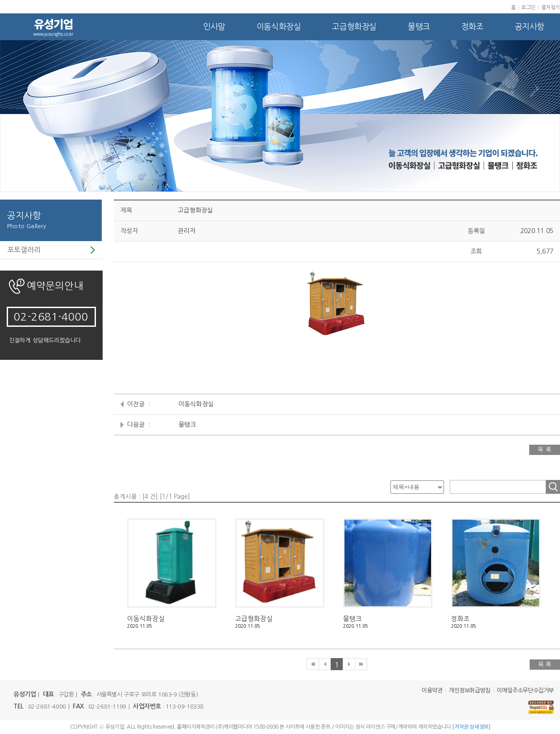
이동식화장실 (279, 27)
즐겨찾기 (551, 8)
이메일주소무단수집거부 (525, 690)
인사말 (214, 27)
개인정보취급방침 (470, 690)
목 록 (545, 450)
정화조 (473, 27)
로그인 (528, 8)
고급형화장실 (354, 27)
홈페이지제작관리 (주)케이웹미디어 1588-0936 (228, 727)
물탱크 (419, 27)
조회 (553, 487)
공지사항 (530, 27)
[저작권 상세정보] (471, 727)
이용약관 (432, 690)
